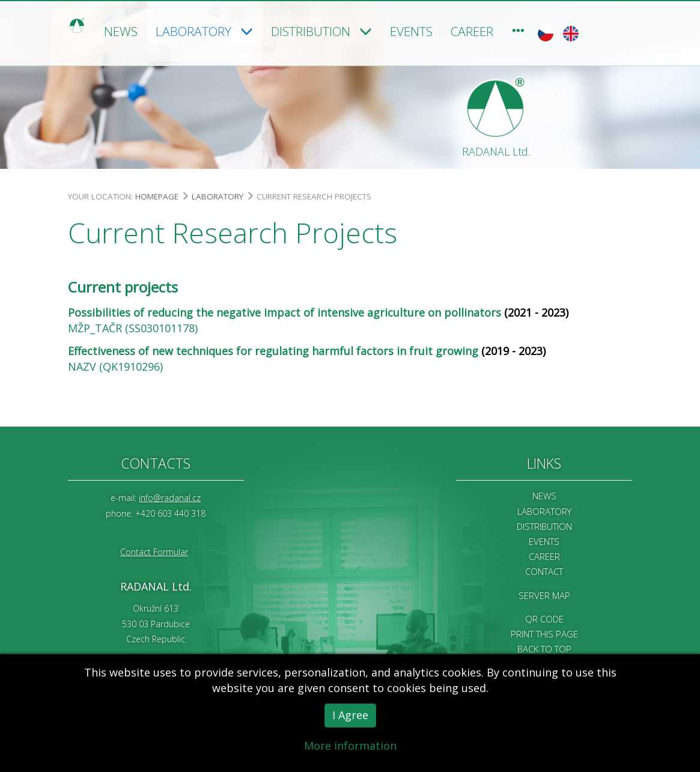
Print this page (544, 633)
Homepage (157, 195)
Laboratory (218, 195)
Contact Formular (154, 551)
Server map (544, 594)
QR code (544, 618)
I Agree (350, 719)
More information (350, 749)
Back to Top (544, 648)
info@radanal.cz (170, 497)
